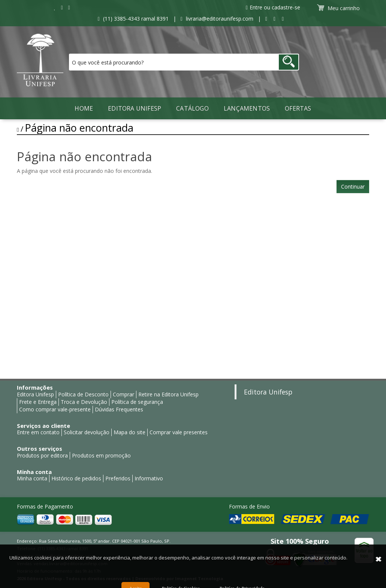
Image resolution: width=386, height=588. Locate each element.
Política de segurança (137, 402)
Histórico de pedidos (76, 478)
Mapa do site (129, 432)
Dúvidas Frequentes (119, 409)
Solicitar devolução (87, 432)
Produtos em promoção (101, 455)
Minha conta (32, 478)
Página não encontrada (79, 128)
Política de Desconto (83, 394)
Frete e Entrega (38, 402)
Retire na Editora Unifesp (168, 394)
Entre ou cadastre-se (273, 7)
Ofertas (298, 108)
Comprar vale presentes (179, 432)
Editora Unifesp (135, 108)
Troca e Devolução (84, 402)
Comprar (123, 394)
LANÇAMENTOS (247, 108)
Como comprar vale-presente (55, 409)
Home (84, 108)
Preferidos (118, 478)
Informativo (149, 478)
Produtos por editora (42, 455)
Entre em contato (38, 432)
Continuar (353, 187)
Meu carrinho (339, 8)
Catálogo (192, 108)
